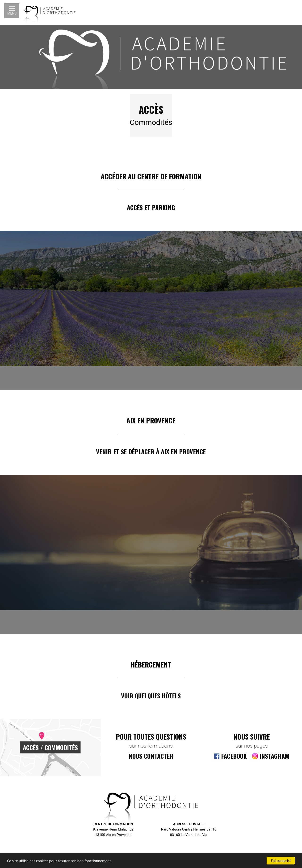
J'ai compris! (281, 861)
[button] (12, 11)
